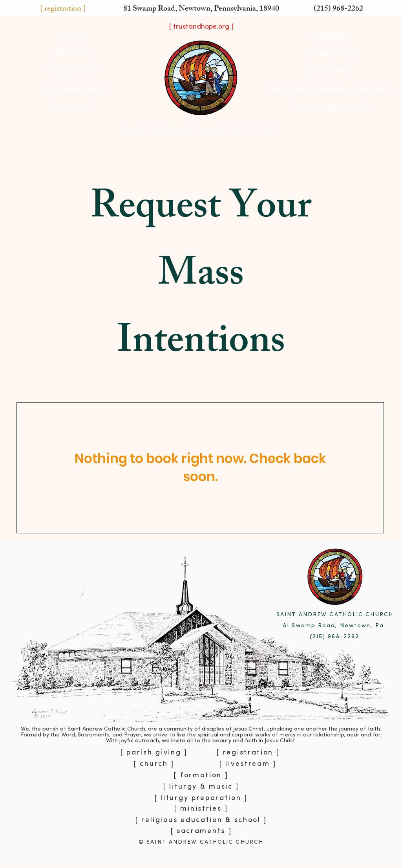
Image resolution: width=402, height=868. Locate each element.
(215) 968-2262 (338, 9)
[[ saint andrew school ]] (329, 107)
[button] (63, 9)
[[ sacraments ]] (329, 72)
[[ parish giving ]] (329, 54)
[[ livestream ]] (71, 107)
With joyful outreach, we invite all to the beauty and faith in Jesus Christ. (201, 741)
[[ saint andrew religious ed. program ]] (329, 90)
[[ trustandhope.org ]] (201, 27)
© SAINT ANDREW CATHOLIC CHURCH (201, 842)
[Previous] (43, 703)
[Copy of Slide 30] (205, 849)
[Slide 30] (198, 849)
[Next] (359, 703)
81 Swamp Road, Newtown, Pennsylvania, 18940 (201, 9)
